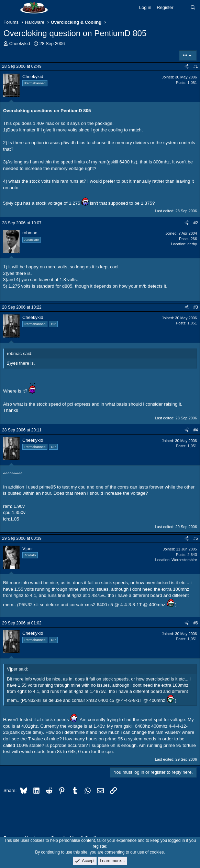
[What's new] (182, 8)
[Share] (187, 67)
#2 (196, 223)
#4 (196, 430)
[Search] (193, 8)
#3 (196, 307)
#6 (196, 623)
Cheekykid (20, 44)
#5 (196, 538)
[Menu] (9, 8)
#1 (196, 66)
